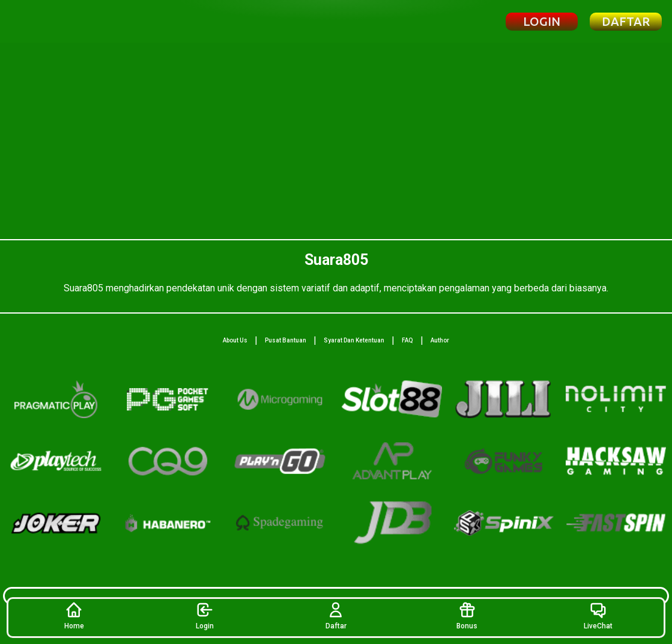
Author (440, 340)
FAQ (407, 340)
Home (74, 615)
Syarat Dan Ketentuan (354, 340)
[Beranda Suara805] (67, 21)
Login (205, 615)
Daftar (336, 615)
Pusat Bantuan (286, 340)
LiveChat (598, 615)
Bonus (467, 615)
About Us (235, 340)
